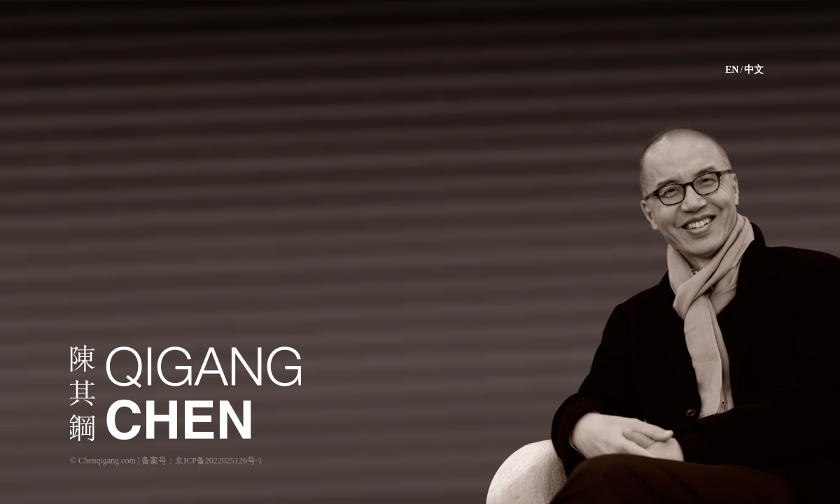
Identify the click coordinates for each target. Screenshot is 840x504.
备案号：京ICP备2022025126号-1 (202, 461)
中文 (754, 70)
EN (732, 70)
